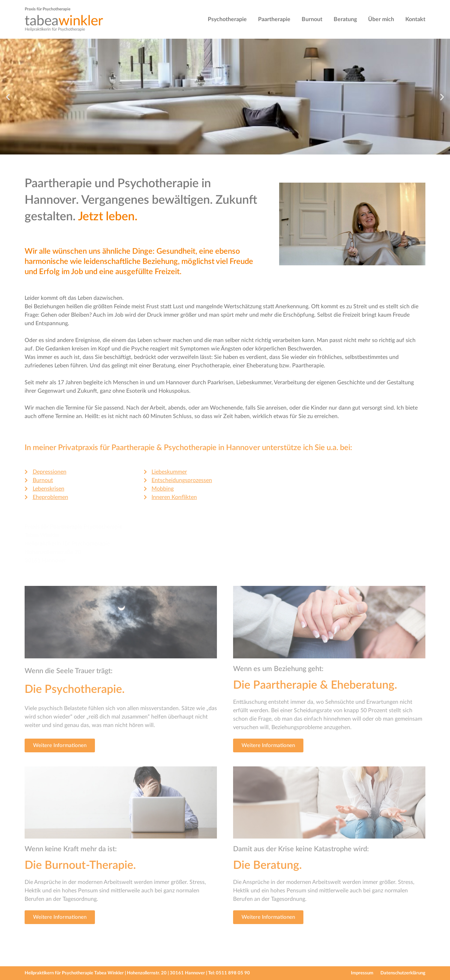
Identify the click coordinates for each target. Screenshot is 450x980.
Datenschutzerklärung (403, 973)
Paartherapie (274, 19)
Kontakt (415, 19)
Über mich (381, 19)
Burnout (312, 19)
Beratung (345, 19)
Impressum (362, 973)
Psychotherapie (227, 19)
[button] (8, 97)
